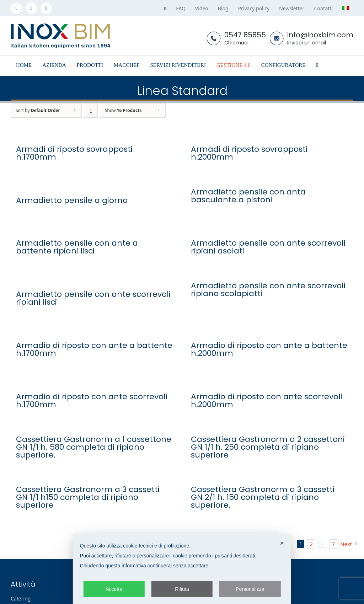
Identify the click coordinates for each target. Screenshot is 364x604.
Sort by (38, 110)
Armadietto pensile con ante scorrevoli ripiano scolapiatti (268, 290)
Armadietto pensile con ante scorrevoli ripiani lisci (93, 298)
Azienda (256, 598)
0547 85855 (245, 35)
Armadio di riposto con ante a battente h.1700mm (94, 349)
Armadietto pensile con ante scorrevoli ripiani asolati (268, 247)
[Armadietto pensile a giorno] (95, 185)
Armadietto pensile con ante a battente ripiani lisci (77, 247)
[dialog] (182, 569)
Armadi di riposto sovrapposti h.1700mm (74, 153)
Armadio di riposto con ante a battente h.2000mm (269, 349)
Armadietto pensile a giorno (72, 201)
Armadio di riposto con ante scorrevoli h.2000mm (267, 401)
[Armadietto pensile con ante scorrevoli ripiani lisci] (95, 279)
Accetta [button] (114, 589)
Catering (21, 598)
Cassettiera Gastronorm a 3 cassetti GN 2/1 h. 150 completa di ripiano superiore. (263, 497)
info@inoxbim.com (320, 35)
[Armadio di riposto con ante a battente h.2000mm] (269, 330)
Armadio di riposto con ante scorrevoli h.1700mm (92, 401)
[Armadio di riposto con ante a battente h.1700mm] (95, 330)
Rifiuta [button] (182, 589)
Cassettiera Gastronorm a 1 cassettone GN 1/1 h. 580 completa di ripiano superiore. (94, 447)
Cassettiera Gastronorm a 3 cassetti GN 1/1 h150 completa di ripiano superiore (88, 497)
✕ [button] (282, 543)
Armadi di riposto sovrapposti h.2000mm (249, 153)
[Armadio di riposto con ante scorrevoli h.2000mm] (269, 381)
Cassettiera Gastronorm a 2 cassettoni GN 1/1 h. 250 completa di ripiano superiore (268, 447)
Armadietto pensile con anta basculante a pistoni (248, 196)
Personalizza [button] (250, 589)
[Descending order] (91, 110)
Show (123, 110)
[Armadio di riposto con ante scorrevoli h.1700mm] (95, 381)
